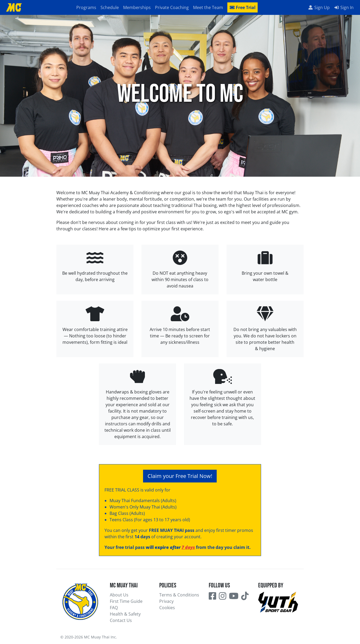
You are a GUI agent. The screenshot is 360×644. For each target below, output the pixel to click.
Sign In (344, 7)
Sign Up (319, 7)
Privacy (166, 601)
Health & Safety (125, 614)
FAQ (114, 608)
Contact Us (121, 620)
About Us (119, 595)
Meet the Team (208, 7)
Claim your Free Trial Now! (180, 476)
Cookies (167, 608)
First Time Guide (126, 601)
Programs (86, 7)
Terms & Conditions (179, 595)
